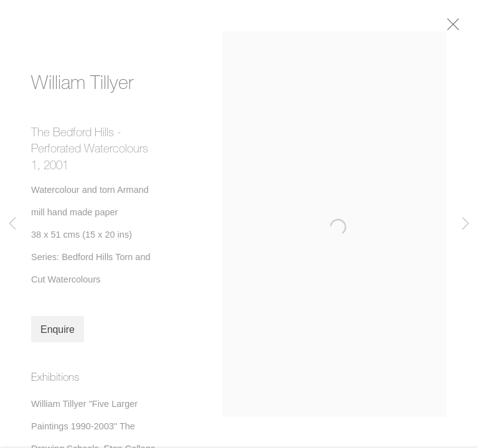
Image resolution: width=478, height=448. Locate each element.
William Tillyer (82, 85)
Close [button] (456, 28)
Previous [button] (12, 224)
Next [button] (466, 224)
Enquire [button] (58, 333)
